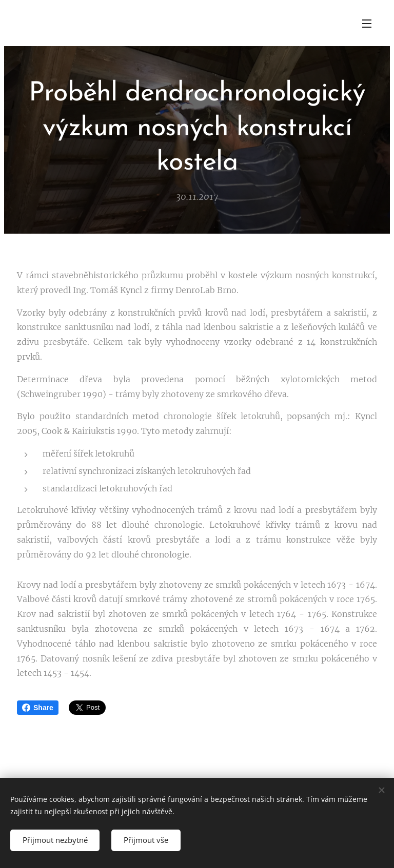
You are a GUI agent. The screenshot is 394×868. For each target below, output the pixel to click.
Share (38, 708)
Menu (367, 24)
